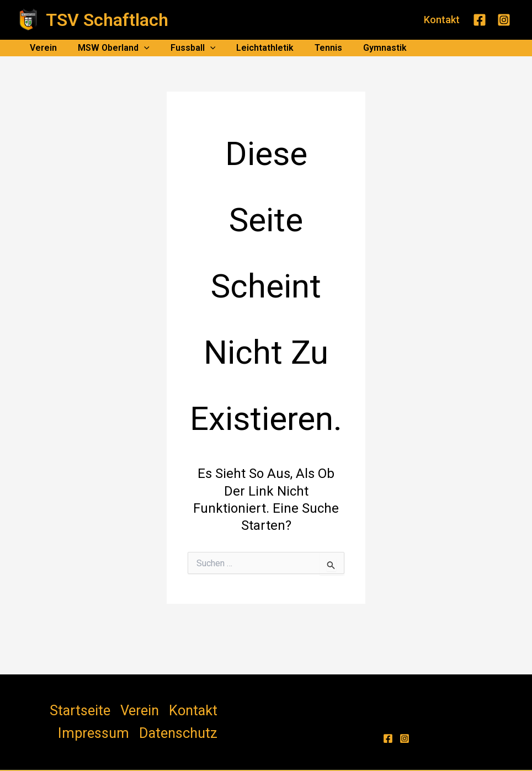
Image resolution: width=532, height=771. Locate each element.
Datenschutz (222, 706)
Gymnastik (367, 48)
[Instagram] (504, 20)
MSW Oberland (109, 48)
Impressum (167, 706)
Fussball (185, 48)
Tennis (313, 48)
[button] (442, 20)
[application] (139, 48)
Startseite (45, 706)
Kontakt (121, 706)
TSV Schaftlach (107, 20)
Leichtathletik (253, 48)
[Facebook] (480, 20)
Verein (42, 48)
